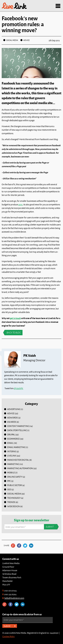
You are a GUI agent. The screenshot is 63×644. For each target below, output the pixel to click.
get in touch (15, 318)
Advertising (14, 409)
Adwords (13, 418)
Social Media (12, 40)
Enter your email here (16, 527)
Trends (11, 502)
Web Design (14, 506)
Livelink (14, 6)
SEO (9, 489)
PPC (9, 481)
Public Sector (15, 485)
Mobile (11, 472)
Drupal (11, 434)
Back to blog (14, 333)
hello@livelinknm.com (14, 598)
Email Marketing (16, 447)
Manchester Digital (18, 460)
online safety (15, 477)
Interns (12, 451)
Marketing (13, 464)
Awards (12, 422)
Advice (26, 40)
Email (10, 443)
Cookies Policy (8, 636)
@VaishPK (19, 388)
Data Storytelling (17, 430)
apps (20, 204)
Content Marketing (18, 426)
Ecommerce (13, 439)
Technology (14, 498)
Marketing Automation (20, 468)
